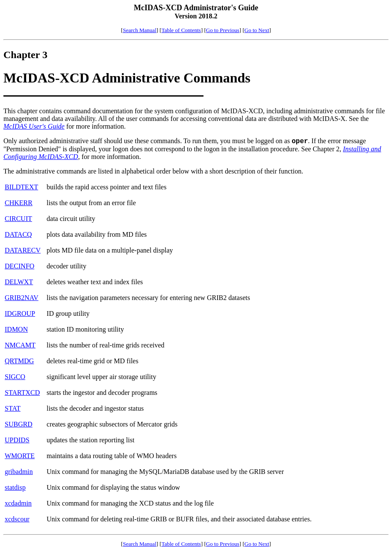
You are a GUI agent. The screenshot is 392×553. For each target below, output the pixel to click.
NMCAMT (20, 345)
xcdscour (17, 519)
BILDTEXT (21, 187)
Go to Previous (223, 30)
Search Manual (139, 30)
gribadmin (19, 472)
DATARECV (23, 250)
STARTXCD (22, 393)
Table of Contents (181, 30)
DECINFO (19, 266)
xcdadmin (18, 503)
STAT (13, 408)
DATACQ (18, 234)
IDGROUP (20, 313)
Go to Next (257, 30)
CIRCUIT (18, 219)
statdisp (15, 487)
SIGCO (15, 377)
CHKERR (19, 203)
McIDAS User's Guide (34, 126)
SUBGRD (19, 424)
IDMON (16, 329)
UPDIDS (17, 440)
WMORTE (20, 456)
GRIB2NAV (22, 298)
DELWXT (19, 282)
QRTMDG (19, 361)
